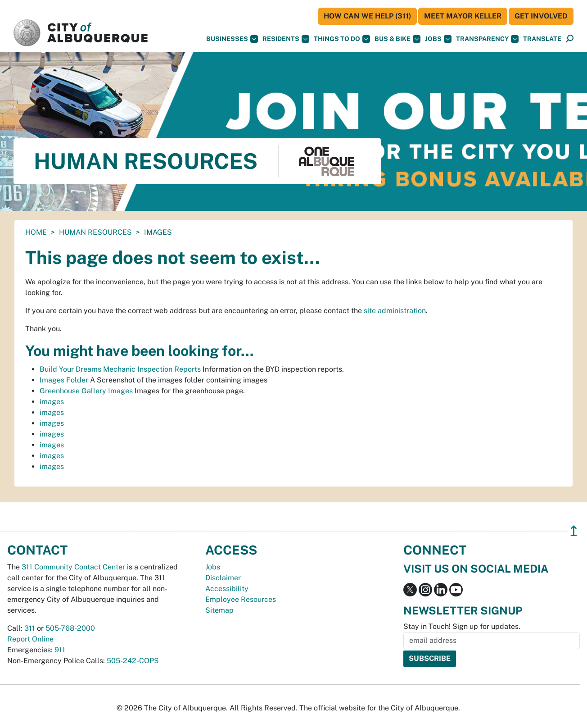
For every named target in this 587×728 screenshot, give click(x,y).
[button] (542, 39)
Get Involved (541, 16)
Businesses (232, 39)
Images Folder (64, 380)
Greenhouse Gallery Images (86, 391)
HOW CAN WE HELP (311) (367, 16)
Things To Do (342, 39)
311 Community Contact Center (73, 567)
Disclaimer (223, 578)
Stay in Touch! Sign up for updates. (462, 626)
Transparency (487, 39)
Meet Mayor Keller (463, 16)
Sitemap (219, 610)
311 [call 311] (30, 628)
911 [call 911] (60, 650)
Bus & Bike (397, 39)
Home (36, 232)
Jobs (438, 39)
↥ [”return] (574, 531)
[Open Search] (570, 39)
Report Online (30, 639)
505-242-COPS (133, 661)
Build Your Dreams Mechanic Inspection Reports (120, 369)
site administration (395, 311)
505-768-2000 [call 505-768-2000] (70, 628)
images (52, 402)
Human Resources (95, 232)
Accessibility (227, 589)
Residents (286, 39)
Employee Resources (241, 599)
